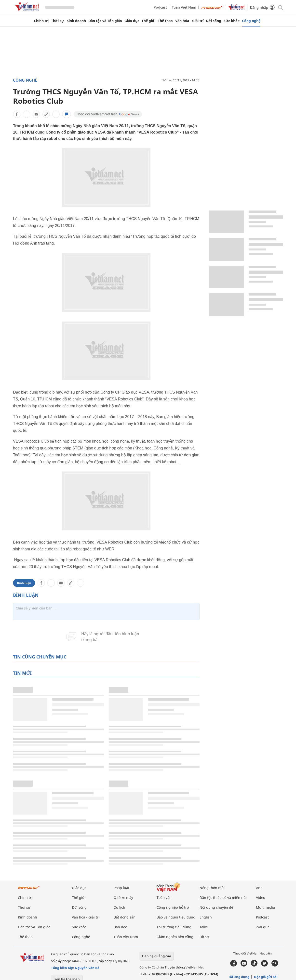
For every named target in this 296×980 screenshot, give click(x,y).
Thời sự (58, 21)
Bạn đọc (120, 927)
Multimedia (265, 907)
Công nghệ (251, 21)
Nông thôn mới (212, 888)
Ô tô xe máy (123, 898)
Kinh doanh (76, 21)
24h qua (263, 927)
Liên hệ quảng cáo (156, 956)
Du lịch (119, 907)
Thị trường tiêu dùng (174, 927)
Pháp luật (121, 888)
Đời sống (214, 21)
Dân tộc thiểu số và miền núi (223, 898)
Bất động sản (125, 917)
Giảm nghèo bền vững (175, 937)
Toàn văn (164, 898)
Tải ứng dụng (239, 977)
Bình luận (24, 583)
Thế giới (148, 21)
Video (261, 898)
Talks (204, 927)
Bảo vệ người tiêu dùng (176, 917)
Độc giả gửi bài (266, 977)
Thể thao (165, 21)
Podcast (160, 7)
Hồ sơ (204, 937)
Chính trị (41, 21)
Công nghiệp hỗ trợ (173, 907)
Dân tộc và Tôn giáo (105, 21)
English (206, 917)
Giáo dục (132, 21)
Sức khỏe (232, 21)
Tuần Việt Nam (184, 7)
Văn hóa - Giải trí (189, 21)
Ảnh (259, 888)
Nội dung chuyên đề (216, 907)
